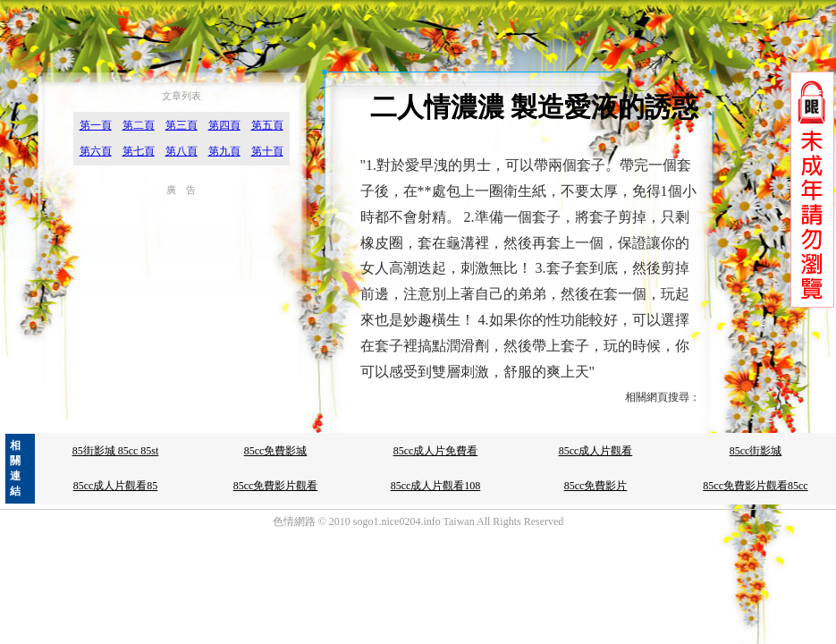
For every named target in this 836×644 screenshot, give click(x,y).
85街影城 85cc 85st (116, 451)
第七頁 (139, 151)
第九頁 (224, 151)
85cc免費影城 (276, 451)
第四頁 (224, 125)
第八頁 (182, 151)
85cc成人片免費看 (436, 451)
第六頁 (96, 151)
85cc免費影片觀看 (276, 486)
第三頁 (182, 125)
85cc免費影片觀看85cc (755, 486)
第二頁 (139, 125)
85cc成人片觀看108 (436, 486)
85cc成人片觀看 (596, 451)
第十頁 (267, 151)
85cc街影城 (756, 451)
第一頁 (96, 125)
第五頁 (267, 125)
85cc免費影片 (596, 486)
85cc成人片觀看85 (116, 486)
